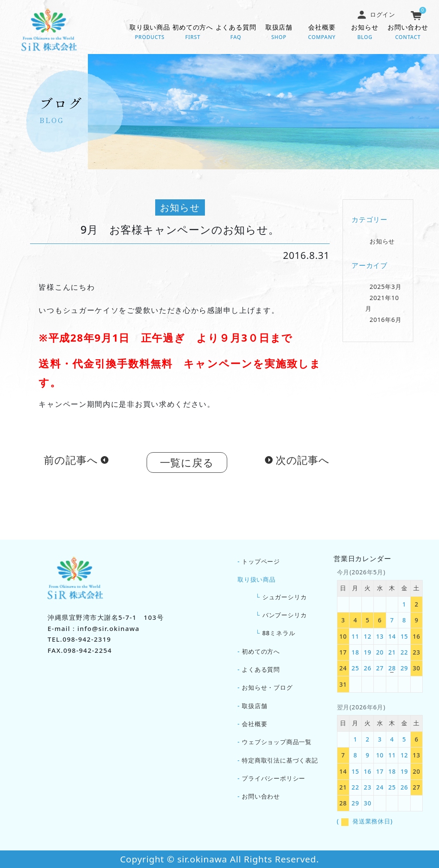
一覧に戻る (187, 464)
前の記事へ (71, 462)
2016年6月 (386, 321)
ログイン (376, 14)
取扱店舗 (279, 33)
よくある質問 (236, 33)
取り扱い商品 (150, 33)
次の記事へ (303, 462)
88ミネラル (279, 633)
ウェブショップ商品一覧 (277, 742)
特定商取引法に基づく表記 (280, 760)
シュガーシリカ (285, 597)
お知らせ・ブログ (267, 687)
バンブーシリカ (285, 615)
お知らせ (365, 33)
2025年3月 (386, 289)
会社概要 (322, 33)
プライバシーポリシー (274, 778)
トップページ (261, 561)
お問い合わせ (408, 33)
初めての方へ (193, 33)
